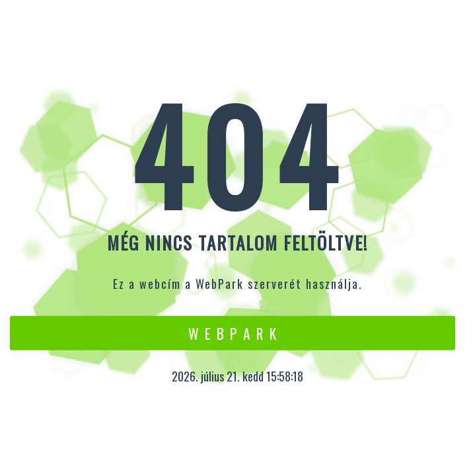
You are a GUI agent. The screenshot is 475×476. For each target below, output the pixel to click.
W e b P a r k (233, 333)
